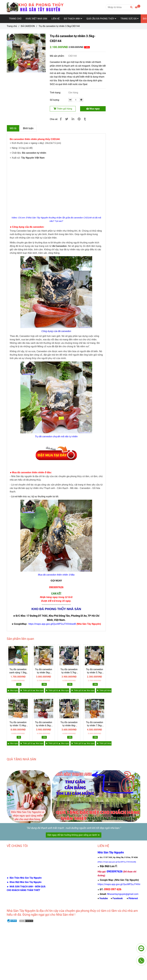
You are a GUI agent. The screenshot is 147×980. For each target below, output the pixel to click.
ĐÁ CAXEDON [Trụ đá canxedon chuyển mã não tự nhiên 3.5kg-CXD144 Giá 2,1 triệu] (28, 26)
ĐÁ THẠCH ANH (73, 19)
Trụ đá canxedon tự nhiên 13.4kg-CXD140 (18, 724)
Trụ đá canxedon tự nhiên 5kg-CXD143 (44, 671)
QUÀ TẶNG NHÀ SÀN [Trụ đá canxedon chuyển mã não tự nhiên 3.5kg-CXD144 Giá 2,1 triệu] (21, 759)
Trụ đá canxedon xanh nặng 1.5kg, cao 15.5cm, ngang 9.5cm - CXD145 (18, 671)
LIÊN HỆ (55, 19)
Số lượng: (55, 100)
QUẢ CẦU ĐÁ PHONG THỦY (101, 19)
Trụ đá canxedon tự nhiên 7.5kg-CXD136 (95, 724)
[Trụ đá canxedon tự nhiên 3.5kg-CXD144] (35, 7)
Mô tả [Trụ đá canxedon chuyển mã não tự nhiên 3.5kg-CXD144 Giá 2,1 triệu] (13, 128)
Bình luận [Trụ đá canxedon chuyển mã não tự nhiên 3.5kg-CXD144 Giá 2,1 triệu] (28, 128)
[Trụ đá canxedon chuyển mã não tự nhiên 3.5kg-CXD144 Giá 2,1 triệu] (138, 7)
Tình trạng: (56, 93)
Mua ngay (93, 109)
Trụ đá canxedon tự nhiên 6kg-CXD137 (69, 724)
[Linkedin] (73, 119)
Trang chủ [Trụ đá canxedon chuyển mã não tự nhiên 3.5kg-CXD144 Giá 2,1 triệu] (12, 26)
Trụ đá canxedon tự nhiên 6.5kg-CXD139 (44, 724)
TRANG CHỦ (15, 19)
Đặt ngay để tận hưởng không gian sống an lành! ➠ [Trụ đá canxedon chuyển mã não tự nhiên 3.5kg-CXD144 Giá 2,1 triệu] (74, 835)
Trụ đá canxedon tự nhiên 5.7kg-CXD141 (95, 671)
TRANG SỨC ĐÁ (129, 19)
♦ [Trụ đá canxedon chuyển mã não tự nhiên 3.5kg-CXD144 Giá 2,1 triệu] (103, 898)
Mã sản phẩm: (57, 56)
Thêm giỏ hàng (63, 109)
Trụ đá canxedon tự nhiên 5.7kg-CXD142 (69, 671)
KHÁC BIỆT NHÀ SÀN (36, 19)
